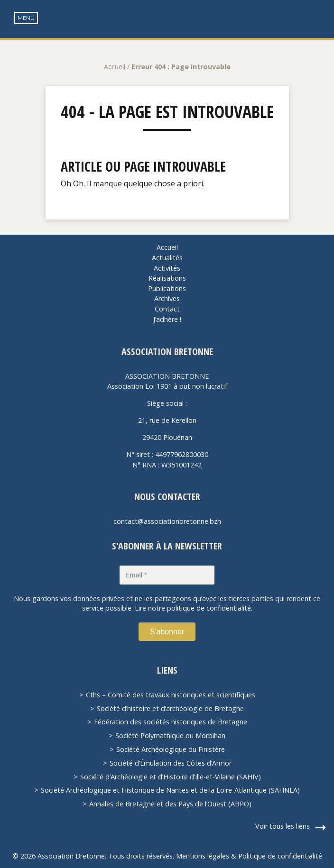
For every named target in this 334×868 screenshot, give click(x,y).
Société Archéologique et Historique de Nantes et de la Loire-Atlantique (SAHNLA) (170, 790)
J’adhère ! (167, 319)
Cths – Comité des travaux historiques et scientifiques (171, 695)
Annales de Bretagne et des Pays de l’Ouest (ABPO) (170, 804)
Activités (167, 268)
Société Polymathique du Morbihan (170, 736)
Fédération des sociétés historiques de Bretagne (171, 722)
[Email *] (167, 575)
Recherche (320, 19)
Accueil (115, 67)
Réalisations (167, 278)
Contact (167, 309)
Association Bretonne (167, 28)
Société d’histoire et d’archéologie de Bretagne (170, 708)
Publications (167, 288)
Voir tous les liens (283, 826)
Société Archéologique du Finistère (171, 749)
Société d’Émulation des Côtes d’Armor (171, 763)
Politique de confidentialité (280, 856)
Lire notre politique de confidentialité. (194, 608)
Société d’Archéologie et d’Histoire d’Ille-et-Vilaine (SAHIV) (171, 777)
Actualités (167, 258)
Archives (167, 298)
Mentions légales (203, 856)
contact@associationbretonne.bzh (167, 521)
